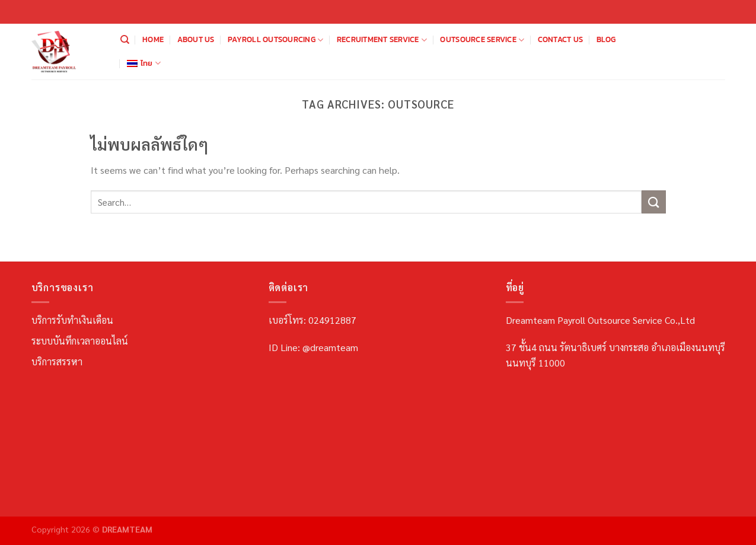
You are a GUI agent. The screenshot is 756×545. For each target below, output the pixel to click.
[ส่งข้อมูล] (653, 202)
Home (153, 39)
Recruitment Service (382, 40)
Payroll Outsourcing (275, 40)
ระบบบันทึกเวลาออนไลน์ (80, 341)
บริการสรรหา (57, 361)
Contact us (561, 39)
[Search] (125, 40)
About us (196, 39)
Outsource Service (482, 40)
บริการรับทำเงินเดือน (72, 320)
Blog (606, 39)
